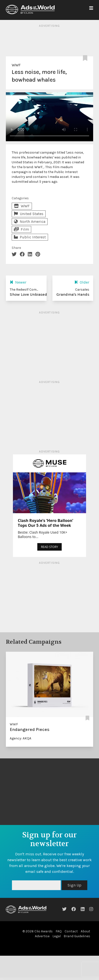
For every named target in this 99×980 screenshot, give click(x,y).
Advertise (42, 936)
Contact (71, 931)
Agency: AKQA (20, 738)
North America (30, 221)
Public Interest (30, 237)
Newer (18, 282)
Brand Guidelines (77, 936)
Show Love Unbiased (28, 294)
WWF (16, 65)
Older (82, 282)
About (85, 931)
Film (21, 229)
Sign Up (74, 885)
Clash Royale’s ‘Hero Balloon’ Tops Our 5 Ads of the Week (45, 523)
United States (29, 214)
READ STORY (49, 547)
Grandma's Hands (73, 294)
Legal (57, 936)
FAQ (59, 931)
